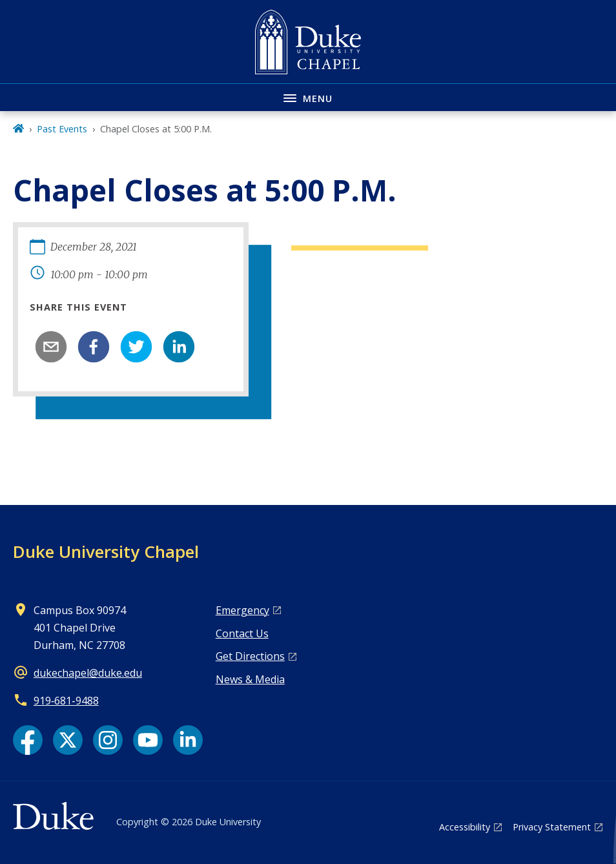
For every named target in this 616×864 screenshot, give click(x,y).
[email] (51, 347)
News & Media (250, 679)
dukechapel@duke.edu (88, 673)
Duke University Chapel (106, 551)
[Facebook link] (28, 740)
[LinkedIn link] (188, 740)
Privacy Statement (552, 827)
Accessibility (465, 827)
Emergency (242, 610)
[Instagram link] (108, 740)
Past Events (62, 129)
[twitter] (136, 347)
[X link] (68, 740)
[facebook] (94, 347)
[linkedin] (179, 347)
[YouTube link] (148, 740)
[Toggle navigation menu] (308, 97)
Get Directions (250, 656)
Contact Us (242, 633)
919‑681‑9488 (66, 701)
